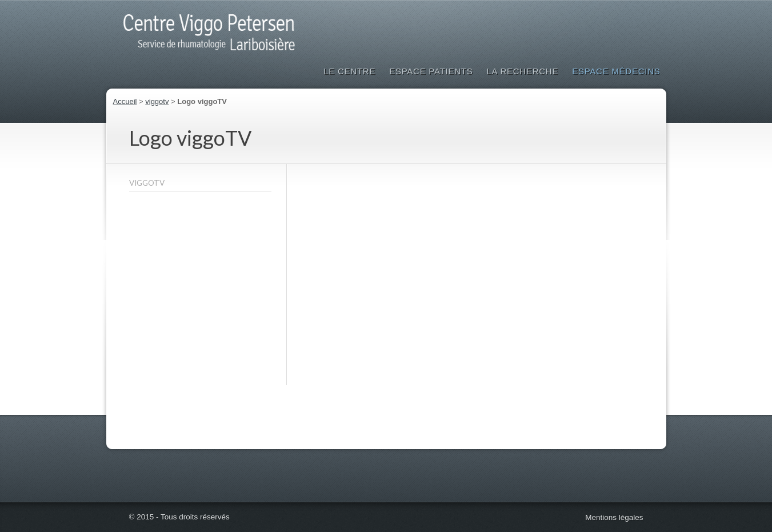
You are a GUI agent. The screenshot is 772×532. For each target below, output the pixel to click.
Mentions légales (614, 517)
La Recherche (522, 71)
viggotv (157, 101)
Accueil (125, 101)
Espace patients (431, 71)
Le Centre (349, 71)
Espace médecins (616, 71)
